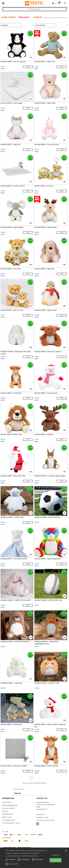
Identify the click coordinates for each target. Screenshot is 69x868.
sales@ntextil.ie (42, 809)
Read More (34, 856)
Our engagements (9, 820)
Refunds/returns (8, 814)
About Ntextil (7, 802)
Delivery (5, 811)
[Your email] (29, 789)
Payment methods (9, 808)
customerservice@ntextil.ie (46, 805)
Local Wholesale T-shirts (11, 823)
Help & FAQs (7, 817)
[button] (53, 3)
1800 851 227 (41, 814)
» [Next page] (38, 778)
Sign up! (18, 793)
